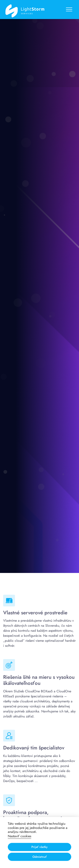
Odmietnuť (40, 857)
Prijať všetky (39, 847)
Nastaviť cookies (19, 836)
